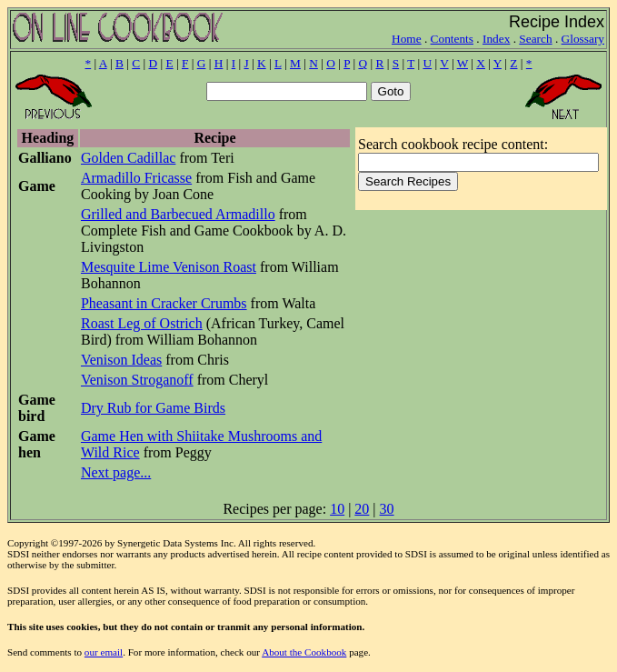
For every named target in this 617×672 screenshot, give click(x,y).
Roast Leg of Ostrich (142, 323)
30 (387, 509)
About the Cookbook (304, 652)
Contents (452, 39)
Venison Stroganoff (137, 380)
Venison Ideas (121, 360)
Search (535, 39)
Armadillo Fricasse (136, 178)
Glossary (583, 39)
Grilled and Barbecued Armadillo (178, 214)
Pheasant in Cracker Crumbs (164, 303)
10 (337, 509)
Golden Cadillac (128, 158)
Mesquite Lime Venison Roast (169, 267)
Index (496, 39)
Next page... (116, 472)
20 (362, 509)
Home (407, 39)
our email (104, 652)
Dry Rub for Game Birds (153, 408)
